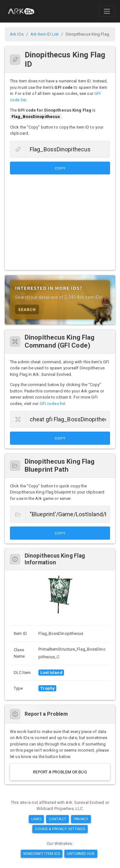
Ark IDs (17, 34)
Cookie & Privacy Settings (60, 829)
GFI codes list (52, 404)
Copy (60, 169)
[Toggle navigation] (107, 11)
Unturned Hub (81, 854)
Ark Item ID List (45, 34)
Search (27, 309)
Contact (57, 819)
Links (36, 819)
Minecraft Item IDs (42, 854)
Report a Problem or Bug (60, 772)
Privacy (81, 819)
